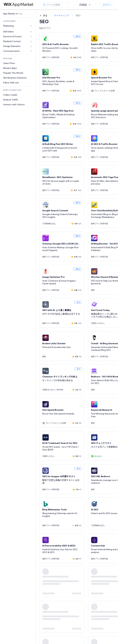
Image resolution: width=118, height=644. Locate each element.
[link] (18, 14)
